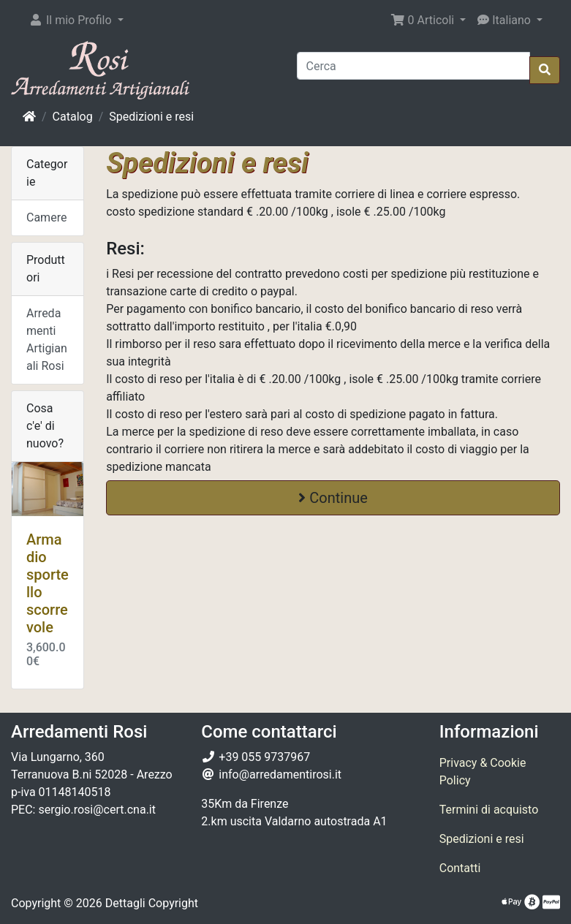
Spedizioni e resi (151, 117)
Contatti (460, 868)
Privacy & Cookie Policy (483, 772)
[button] (76, 20)
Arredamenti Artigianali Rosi (47, 340)
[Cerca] (414, 66)
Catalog (73, 117)
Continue (333, 498)
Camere (46, 217)
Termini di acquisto (489, 810)
